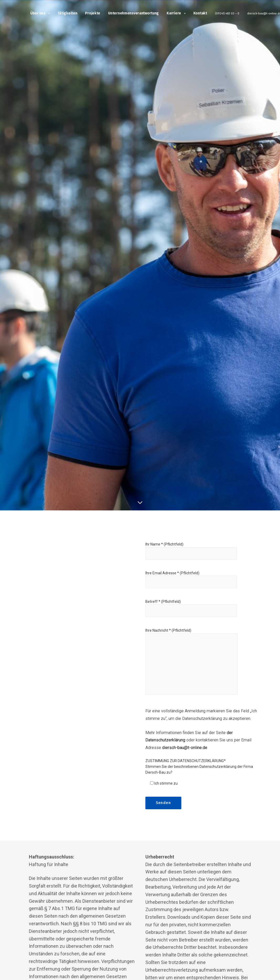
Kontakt (200, 14)
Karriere (174, 14)
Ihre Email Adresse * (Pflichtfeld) (191, 583)
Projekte (93, 14)
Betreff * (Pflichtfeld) (191, 612)
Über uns (38, 14)
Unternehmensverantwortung (133, 14)
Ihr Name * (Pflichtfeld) (191, 554)
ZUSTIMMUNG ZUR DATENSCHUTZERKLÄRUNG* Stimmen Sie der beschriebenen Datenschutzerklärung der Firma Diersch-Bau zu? (199, 767)
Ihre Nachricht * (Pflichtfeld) (191, 666)
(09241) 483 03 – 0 (227, 14)
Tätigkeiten (68, 14)
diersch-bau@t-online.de (185, 748)
